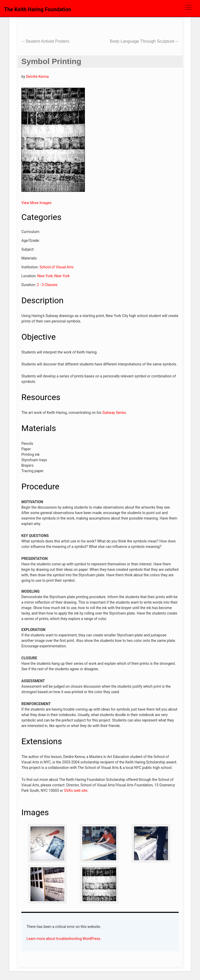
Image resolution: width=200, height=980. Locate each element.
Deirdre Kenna (37, 77)
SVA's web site (76, 791)
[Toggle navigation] (189, 8)
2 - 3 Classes (47, 285)
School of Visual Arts (57, 267)
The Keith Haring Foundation (38, 9)
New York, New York (54, 276)
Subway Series (114, 413)
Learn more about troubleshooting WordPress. (64, 939)
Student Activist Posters (45, 41)
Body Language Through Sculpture (144, 41)
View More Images (36, 203)
